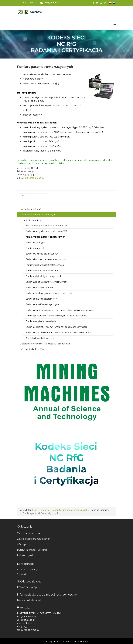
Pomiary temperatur (36, 248)
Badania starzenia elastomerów (41, 299)
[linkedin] (105, 3)
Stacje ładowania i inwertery (40, 338)
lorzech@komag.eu (34, 178)
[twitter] (97, 3)
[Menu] (115, 24)
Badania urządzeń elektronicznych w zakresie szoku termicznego (58, 333)
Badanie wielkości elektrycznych (42, 254)
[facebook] (94, 3)
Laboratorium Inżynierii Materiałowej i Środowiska (45, 344)
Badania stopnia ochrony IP (39, 288)
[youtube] (101, 3)
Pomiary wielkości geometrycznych (44, 276)
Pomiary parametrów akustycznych (45, 237)
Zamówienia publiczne (29, 533)
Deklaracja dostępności (29, 600)
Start (35, 510)
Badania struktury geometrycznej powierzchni (49, 293)
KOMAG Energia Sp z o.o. (30, 587)
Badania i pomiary (32, 220)
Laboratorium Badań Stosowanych (38, 215)
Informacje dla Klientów (32, 349)
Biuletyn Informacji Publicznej (32, 550)
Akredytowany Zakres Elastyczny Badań (46, 226)
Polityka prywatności (28, 555)
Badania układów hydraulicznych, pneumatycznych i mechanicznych (60, 310)
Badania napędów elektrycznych (42, 304)
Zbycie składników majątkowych (34, 539)
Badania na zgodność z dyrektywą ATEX (46, 231)
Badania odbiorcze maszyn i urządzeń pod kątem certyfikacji (56, 327)
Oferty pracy (24, 544)
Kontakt (24, 608)
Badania (45, 510)
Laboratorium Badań (31, 209)
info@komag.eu (52, 3)
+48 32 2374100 (29, 3)
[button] (66, 44)
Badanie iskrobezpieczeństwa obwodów (46, 259)
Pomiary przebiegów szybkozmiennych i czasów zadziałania (56, 316)
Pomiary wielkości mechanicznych (43, 271)
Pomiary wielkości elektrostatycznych (45, 265)
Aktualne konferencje (28, 569)
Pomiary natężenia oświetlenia (41, 321)
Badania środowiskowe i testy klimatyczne (47, 282)
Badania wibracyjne (35, 242)
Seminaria (22, 574)
